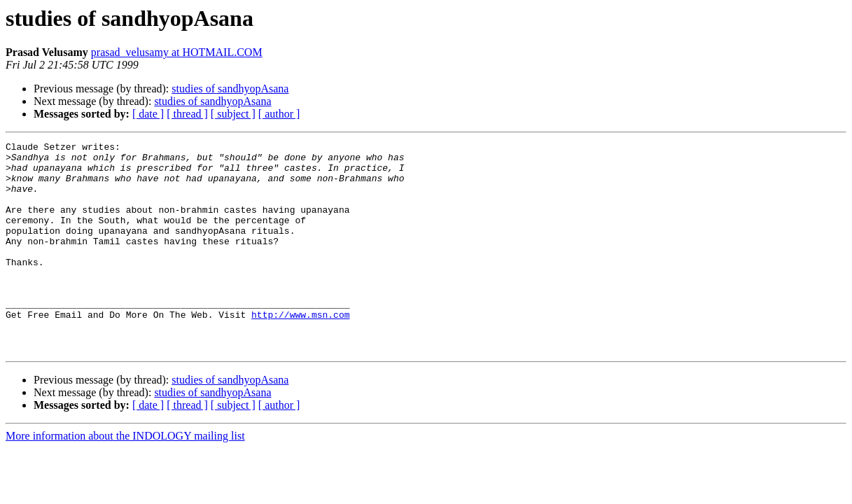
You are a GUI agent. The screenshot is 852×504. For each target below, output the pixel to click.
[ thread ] (187, 114)
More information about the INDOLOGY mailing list (125, 478)
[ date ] (148, 114)
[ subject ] (233, 114)
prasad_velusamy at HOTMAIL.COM (177, 52)
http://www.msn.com (300, 350)
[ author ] (279, 114)
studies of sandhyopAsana (230, 89)
